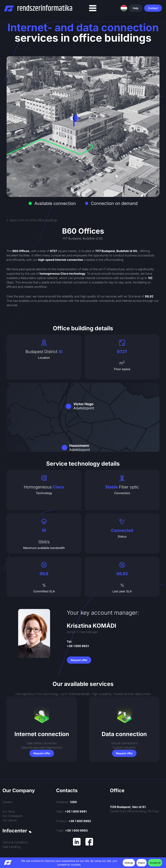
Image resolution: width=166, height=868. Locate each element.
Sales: (71, 811)
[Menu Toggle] (93, 8)
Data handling (11, 847)
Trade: (72, 830)
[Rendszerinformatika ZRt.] (137, 842)
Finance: (74, 821)
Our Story (9, 811)
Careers (8, 802)
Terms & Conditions (15, 842)
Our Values (10, 820)
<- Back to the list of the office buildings (32, 220)
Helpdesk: (66, 802)
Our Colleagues (13, 816)
